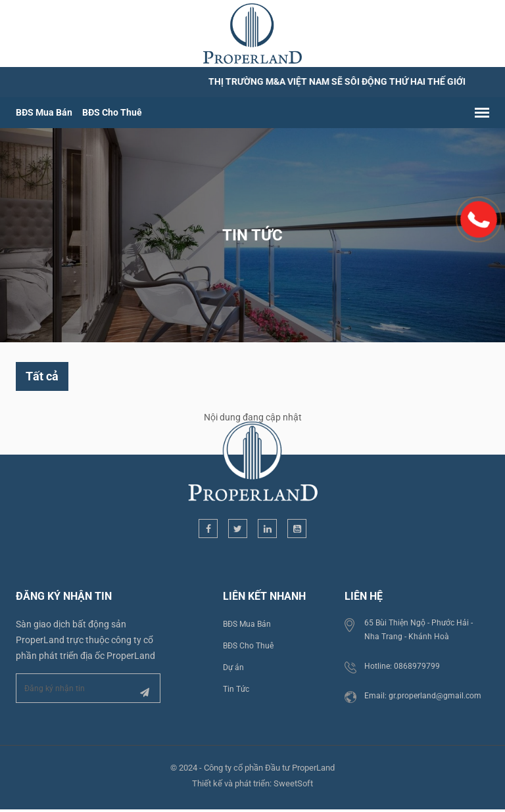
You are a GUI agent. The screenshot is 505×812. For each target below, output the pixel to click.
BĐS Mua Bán (44, 112)
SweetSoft (293, 783)
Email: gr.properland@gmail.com (423, 696)
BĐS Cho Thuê (112, 112)
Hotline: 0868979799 (402, 666)
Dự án (233, 667)
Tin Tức (236, 689)
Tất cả (42, 376)
